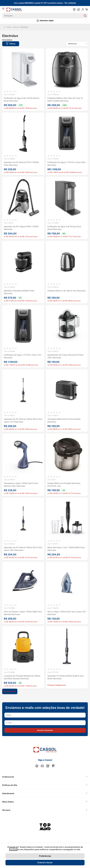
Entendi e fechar (45, 862)
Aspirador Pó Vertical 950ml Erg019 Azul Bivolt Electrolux (66, 677)
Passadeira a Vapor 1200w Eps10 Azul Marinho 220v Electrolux (21, 485)
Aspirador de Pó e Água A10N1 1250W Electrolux (21, 228)
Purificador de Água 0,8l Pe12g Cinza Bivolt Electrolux (64, 228)
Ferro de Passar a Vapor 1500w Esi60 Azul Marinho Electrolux (23, 613)
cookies (13, 849)
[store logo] (14, 9)
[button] (45, 21)
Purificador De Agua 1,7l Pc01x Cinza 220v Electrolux (67, 164)
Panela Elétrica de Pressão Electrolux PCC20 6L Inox (64, 485)
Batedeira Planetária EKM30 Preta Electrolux (19, 292)
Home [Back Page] (7, 27)
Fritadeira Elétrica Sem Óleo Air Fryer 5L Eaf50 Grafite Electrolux (65, 99)
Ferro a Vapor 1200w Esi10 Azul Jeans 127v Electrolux (67, 613)
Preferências (45, 856)
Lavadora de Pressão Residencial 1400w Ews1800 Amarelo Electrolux (22, 677)
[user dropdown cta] (83, 9)
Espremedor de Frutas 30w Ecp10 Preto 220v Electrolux (65, 356)
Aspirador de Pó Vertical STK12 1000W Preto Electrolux (21, 164)
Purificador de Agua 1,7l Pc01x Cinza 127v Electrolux (23, 356)
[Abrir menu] (4, 9)
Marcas (16, 27)
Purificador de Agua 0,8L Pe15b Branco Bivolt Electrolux (22, 99)
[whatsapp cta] (79, 9)
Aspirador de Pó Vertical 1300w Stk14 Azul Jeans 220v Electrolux (23, 549)
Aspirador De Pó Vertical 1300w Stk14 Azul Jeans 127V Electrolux (23, 420)
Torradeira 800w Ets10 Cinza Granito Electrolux (64, 420)
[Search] (85, 16)
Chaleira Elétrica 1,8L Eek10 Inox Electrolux (67, 291)
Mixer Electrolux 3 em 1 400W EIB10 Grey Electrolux (66, 549)
